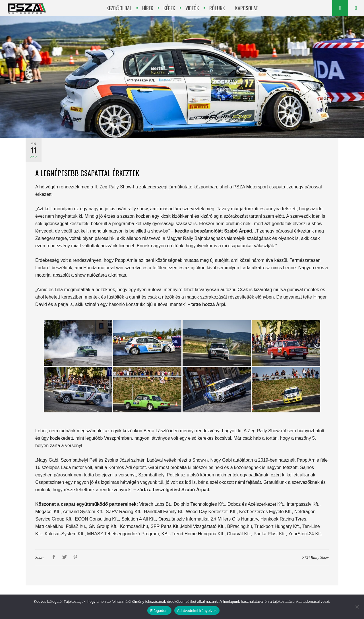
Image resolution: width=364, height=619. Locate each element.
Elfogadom (159, 611)
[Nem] (357, 607)
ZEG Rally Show (316, 558)
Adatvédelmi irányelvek (197, 611)
